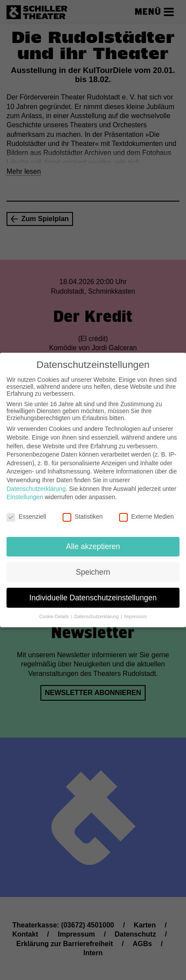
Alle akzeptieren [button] (93, 546)
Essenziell (26, 516)
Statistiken (83, 516)
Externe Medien (146, 516)
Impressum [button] (136, 616)
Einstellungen (25, 497)
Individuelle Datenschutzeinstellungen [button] (93, 598)
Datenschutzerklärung (36, 489)
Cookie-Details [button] (55, 616)
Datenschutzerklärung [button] (97, 616)
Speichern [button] (93, 572)
